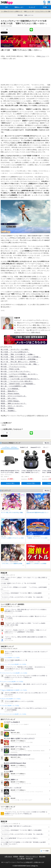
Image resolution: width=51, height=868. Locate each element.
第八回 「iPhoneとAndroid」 (10, 394)
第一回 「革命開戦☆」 (9, 411)
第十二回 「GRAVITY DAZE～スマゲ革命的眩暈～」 (18, 384)
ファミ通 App (7, 3)
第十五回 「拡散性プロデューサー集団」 (14, 376)
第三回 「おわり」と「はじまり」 (12, 406)
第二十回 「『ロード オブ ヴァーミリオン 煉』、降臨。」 (20, 364)
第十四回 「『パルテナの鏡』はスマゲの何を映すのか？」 (20, 379)
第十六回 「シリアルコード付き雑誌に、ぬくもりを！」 (19, 374)
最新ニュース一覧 (29, 11)
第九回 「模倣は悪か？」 (9, 391)
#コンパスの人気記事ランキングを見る (11, 658)
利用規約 (16, 857)
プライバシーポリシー (32, 857)
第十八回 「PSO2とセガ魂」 (11, 369)
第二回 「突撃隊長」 (8, 408)
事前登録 (20, 15)
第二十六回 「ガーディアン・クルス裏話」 (15, 349)
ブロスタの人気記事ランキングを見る (10, 706)
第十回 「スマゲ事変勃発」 (10, 389)
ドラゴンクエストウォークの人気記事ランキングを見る (15, 673)
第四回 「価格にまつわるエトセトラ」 (14, 403)
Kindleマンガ (24, 447)
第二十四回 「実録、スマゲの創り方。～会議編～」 (18, 354)
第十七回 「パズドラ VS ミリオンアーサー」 (16, 371)
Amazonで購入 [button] (10, 483)
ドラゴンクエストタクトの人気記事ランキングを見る (14, 714)
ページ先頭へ (46, 851)
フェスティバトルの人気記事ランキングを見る (12, 682)
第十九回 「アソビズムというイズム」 (14, 367)
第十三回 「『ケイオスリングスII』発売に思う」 (17, 381)
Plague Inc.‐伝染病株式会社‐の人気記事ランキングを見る (14, 690)
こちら (43, 56)
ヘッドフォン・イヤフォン (10, 447)
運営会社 (22, 857)
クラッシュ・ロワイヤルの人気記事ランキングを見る (14, 664)
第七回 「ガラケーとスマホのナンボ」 (14, 396)
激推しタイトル (29, 15)
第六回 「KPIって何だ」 (9, 398)
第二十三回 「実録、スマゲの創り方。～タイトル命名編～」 (21, 357)
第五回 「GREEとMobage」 (10, 401)
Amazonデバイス (36, 447)
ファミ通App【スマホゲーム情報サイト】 (12, 11)
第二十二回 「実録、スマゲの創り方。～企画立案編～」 (19, 359)
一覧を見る (47, 443)
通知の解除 (42, 857)
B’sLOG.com (29, 859)
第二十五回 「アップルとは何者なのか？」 (15, 352)
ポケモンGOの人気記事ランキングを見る (11, 699)
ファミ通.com (21, 859)
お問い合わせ (8, 857)
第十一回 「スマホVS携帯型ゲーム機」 (14, 386)
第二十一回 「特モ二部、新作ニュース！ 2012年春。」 (20, 362)
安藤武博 (4, 425)
